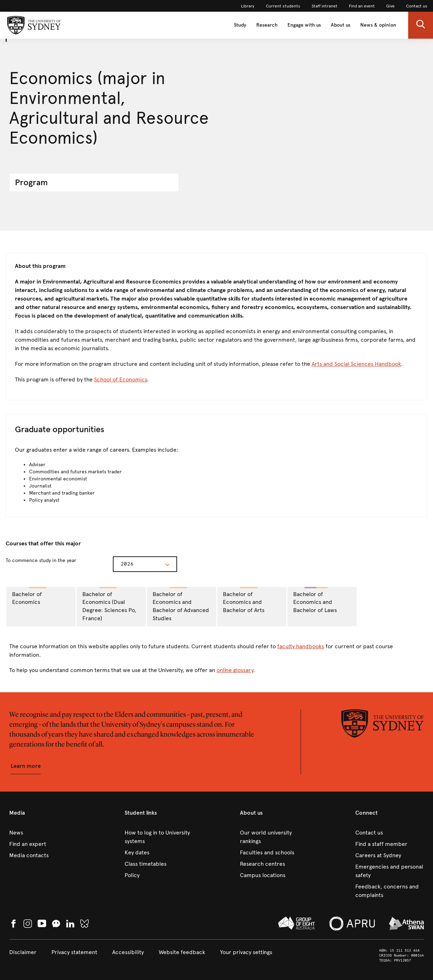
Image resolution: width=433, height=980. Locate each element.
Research (267, 25)
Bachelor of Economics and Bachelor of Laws (315, 600)
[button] (421, 25)
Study (240, 25)
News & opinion (378, 25)
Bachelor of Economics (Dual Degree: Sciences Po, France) (109, 604)
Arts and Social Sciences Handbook (356, 364)
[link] (248, 6)
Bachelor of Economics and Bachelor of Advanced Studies (181, 604)
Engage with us (304, 25)
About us (341, 25)
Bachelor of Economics (29, 596)
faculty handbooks (301, 646)
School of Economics (120, 379)
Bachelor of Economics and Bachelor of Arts (244, 600)
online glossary (235, 670)
